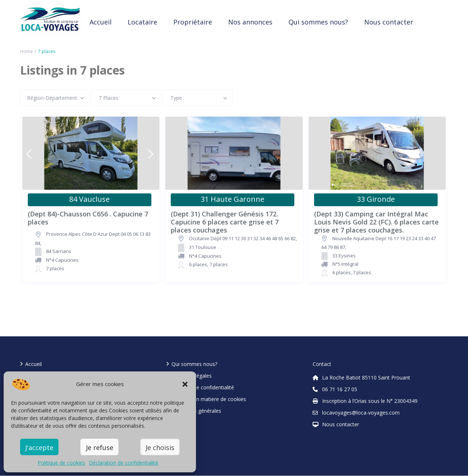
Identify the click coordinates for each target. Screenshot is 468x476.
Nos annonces (250, 22)
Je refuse (100, 447)
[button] (185, 384)
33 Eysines (344, 256)
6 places (198, 264)
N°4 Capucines (62, 260)
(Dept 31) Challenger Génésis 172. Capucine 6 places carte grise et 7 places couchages (225, 218)
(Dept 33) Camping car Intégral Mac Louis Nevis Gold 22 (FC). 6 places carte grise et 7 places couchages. (376, 218)
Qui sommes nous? (318, 22)
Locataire (142, 22)
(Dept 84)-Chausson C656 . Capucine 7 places (88, 218)
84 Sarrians (59, 251)
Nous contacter (389, 22)
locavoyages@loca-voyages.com (361, 413)
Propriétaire (193, 22)
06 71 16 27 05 (340, 389)
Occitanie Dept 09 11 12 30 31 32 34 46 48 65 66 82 (242, 238)
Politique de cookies (61, 463)
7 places (55, 268)
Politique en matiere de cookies (209, 399)
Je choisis (160, 447)
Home (27, 51)
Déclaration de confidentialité (124, 463)
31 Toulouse (203, 247)
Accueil (101, 22)
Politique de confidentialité (203, 387)
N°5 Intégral (345, 264)
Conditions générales (196, 411)
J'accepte (39, 447)
